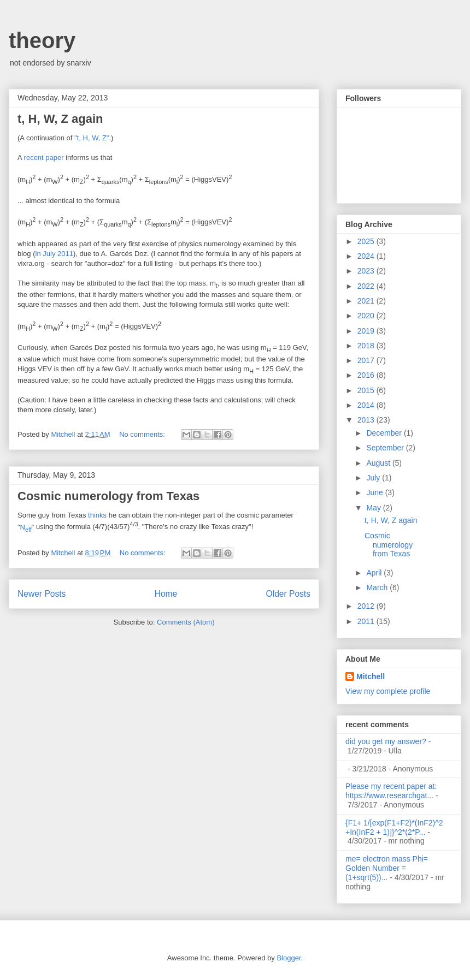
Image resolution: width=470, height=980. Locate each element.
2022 (367, 286)
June (375, 492)
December (385, 433)
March (378, 587)
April (375, 573)
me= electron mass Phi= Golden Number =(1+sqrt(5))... (387, 868)
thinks (97, 515)
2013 (367, 420)
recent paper (44, 158)
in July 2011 (54, 254)
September (386, 448)
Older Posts (288, 594)
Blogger (289, 958)
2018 (367, 346)
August (379, 463)
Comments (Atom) (186, 622)
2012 (367, 606)
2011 (367, 621)
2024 (367, 256)
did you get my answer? (386, 741)
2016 (367, 375)
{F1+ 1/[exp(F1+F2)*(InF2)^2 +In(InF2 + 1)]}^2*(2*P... (394, 827)
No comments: (143, 434)
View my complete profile (388, 691)
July (374, 478)
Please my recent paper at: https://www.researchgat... (391, 791)
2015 (367, 390)
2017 (367, 360)
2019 (367, 331)
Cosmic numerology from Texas (108, 496)
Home (166, 594)
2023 (367, 271)
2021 (367, 301)
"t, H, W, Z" (92, 138)
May (374, 508)
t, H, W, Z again (60, 119)
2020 (367, 316)
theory (42, 40)
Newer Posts (42, 594)
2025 (367, 241)
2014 (367, 405)
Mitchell (371, 676)
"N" (26, 527)
